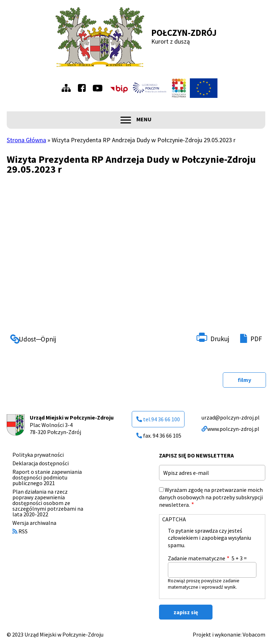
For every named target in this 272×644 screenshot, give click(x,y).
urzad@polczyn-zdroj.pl (231, 417)
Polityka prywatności (38, 455)
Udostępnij (25, 337)
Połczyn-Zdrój (184, 33)
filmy (244, 380)
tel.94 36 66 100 (158, 419)
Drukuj (220, 339)
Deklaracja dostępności (41, 463)
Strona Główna (26, 140)
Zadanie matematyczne (197, 558)
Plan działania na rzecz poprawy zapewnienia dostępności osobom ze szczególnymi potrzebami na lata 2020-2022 (48, 503)
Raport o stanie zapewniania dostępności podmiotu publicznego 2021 (47, 477)
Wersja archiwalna (34, 523)
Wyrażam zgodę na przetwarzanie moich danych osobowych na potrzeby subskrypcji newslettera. (211, 497)
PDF (256, 339)
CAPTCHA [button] (174, 519)
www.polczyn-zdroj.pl (230, 429)
